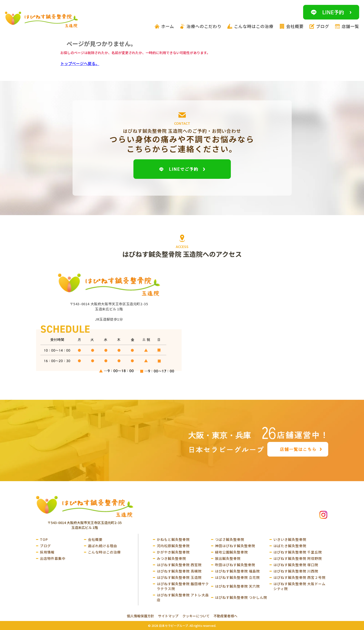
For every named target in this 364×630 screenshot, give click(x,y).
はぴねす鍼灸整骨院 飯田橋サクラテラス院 (183, 586)
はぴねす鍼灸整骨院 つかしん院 (241, 597)
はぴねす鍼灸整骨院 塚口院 (296, 565)
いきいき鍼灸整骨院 (290, 539)
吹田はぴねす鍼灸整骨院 (235, 565)
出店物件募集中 (53, 558)
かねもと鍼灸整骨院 (173, 539)
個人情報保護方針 (140, 616)
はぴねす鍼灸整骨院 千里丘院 (298, 552)
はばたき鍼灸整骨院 (290, 546)
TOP (44, 539)
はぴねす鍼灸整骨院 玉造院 (179, 577)
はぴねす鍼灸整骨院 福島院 (237, 571)
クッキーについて (196, 616)
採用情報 (47, 552)
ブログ (45, 546)
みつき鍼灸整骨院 (171, 558)
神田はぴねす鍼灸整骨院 (235, 546)
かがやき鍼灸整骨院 (173, 552)
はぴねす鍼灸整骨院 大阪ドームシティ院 (299, 586)
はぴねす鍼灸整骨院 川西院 (296, 571)
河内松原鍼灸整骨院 (173, 546)
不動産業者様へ (225, 616)
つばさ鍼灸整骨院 (230, 539)
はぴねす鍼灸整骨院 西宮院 (179, 565)
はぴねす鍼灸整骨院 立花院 (237, 577)
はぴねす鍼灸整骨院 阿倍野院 (298, 558)
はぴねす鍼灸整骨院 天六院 (237, 586)
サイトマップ (168, 616)
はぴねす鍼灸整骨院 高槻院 (179, 571)
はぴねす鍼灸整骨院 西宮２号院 (299, 577)
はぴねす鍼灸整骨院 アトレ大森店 (183, 597)
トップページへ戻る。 (80, 63)
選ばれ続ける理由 (103, 546)
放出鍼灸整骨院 (228, 558)
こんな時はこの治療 (104, 552)
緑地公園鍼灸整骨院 (231, 552)
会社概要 (95, 539)
